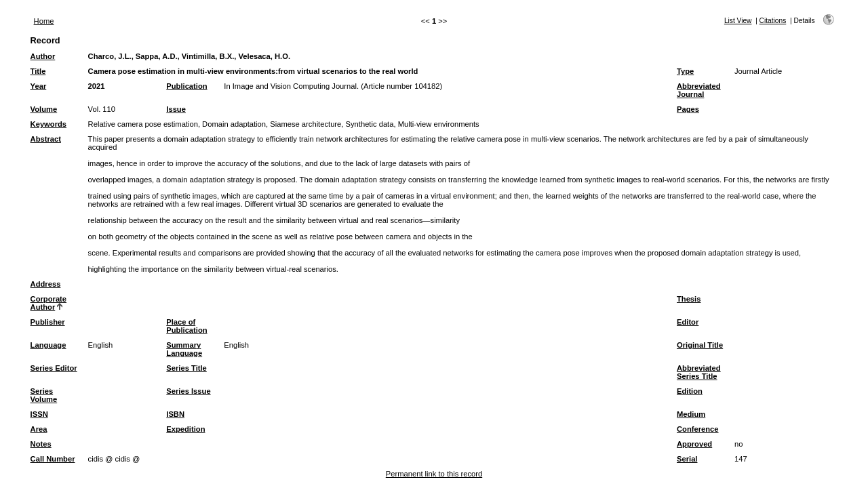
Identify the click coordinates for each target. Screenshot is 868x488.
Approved (694, 444)
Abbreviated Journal (699, 90)
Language (48, 345)
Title (38, 71)
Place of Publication (186, 326)
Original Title (700, 345)
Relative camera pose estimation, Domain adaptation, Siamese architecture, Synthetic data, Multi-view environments (284, 124)
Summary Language (184, 349)
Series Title (186, 368)
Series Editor (54, 368)
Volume (44, 109)
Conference (698, 429)
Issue (176, 109)
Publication (186, 86)
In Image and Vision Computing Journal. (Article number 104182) (333, 86)
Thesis (689, 299)
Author (43, 56)
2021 (97, 86)
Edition (690, 391)
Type (685, 71)
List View (738, 21)
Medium (691, 414)
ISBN (175, 414)
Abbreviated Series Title (699, 372)
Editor (688, 322)
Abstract (46, 139)
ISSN (39, 414)
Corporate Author (48, 303)
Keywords (48, 124)
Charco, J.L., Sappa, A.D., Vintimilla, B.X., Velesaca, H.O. (189, 56)
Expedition (185, 429)
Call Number (53, 459)
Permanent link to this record (434, 474)
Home (44, 21)
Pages (688, 109)
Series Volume (44, 395)
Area (39, 429)
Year (39, 86)
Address (46, 284)
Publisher (48, 322)
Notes (41, 444)
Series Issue (188, 391)
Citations (773, 21)
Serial (687, 459)
